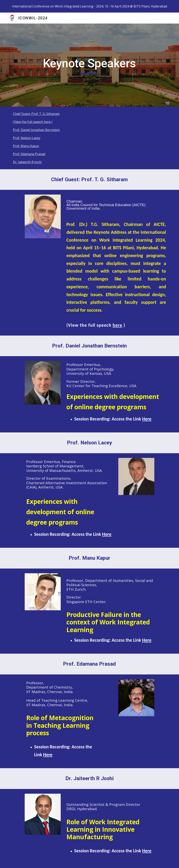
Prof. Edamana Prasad (29, 154)
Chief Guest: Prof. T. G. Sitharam (36, 114)
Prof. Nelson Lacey (27, 138)
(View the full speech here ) (33, 122)
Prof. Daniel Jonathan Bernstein (36, 130)
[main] (90, 65)
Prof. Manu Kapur (26, 146)
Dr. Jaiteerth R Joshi (27, 162)
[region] (89, 6)
